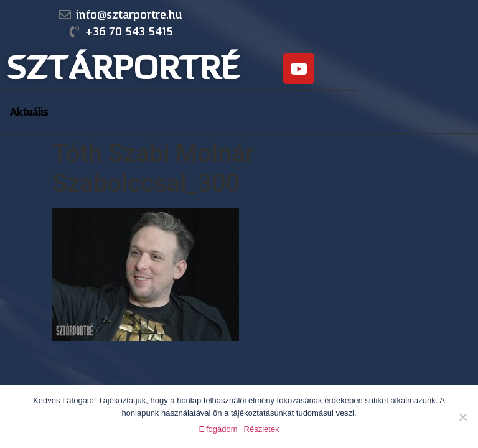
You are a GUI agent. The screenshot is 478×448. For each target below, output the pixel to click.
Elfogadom (218, 429)
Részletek (262, 429)
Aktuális (29, 112)
